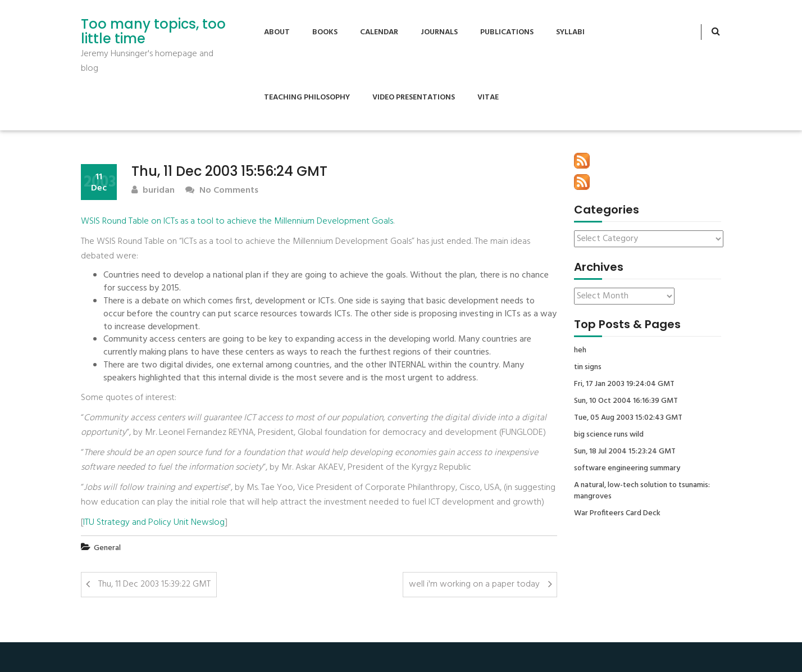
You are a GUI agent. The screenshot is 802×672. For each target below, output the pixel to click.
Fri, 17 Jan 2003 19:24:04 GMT (624, 384)
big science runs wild (609, 435)
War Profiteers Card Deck (617, 514)
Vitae (488, 97)
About (277, 32)
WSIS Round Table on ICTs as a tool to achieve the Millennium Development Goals (237, 221)
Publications (507, 32)
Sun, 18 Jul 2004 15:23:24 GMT (625, 452)
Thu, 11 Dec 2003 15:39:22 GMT (154, 584)
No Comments (222, 191)
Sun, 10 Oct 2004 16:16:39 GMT (626, 401)
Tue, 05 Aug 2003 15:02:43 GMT (628, 418)
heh (580, 351)
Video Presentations (414, 97)
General (107, 548)
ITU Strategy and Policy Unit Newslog (154, 523)
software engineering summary (627, 469)
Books (325, 32)
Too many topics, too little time (153, 32)
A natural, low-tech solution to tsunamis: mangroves (642, 491)
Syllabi (570, 32)
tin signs (588, 367)
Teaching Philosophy (307, 97)
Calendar (379, 32)
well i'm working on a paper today (474, 584)
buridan (153, 191)
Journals (439, 32)
